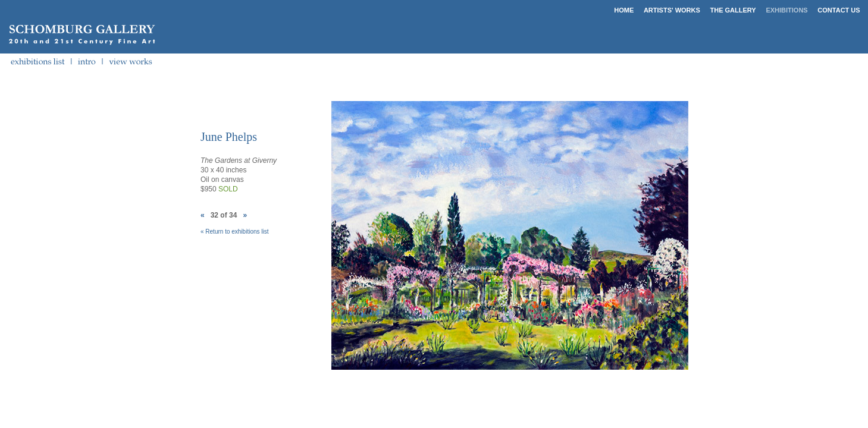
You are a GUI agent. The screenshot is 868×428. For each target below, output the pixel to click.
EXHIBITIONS (786, 10)
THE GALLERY (733, 10)
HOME (624, 10)
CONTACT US (839, 10)
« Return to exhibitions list (235, 232)
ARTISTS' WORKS (672, 10)
